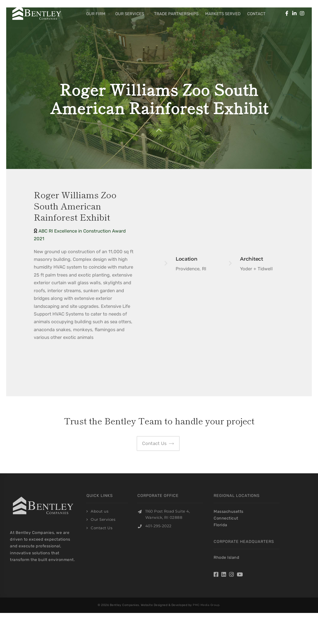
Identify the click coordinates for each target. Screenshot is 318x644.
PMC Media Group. (207, 605)
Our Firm (96, 14)
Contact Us (101, 528)
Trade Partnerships (176, 14)
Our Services (130, 14)
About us (99, 511)
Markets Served (223, 14)
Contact (256, 14)
